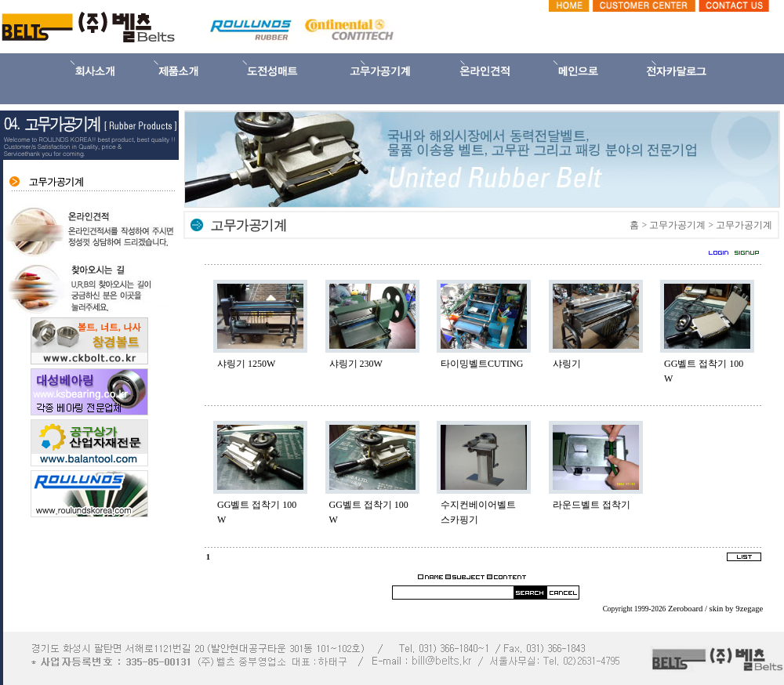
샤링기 (567, 364)
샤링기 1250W (246, 364)
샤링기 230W (356, 364)
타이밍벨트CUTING (482, 364)
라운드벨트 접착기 (592, 505)
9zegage (749, 609)
